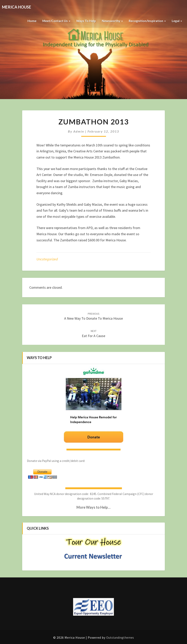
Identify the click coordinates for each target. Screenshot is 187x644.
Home (30, 21)
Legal (177, 21)
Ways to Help (84, 21)
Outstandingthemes (120, 637)
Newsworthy (111, 21)
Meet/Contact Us (54, 21)
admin (79, 131)
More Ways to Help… (93, 507)
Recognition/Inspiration (147, 21)
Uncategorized (47, 259)
